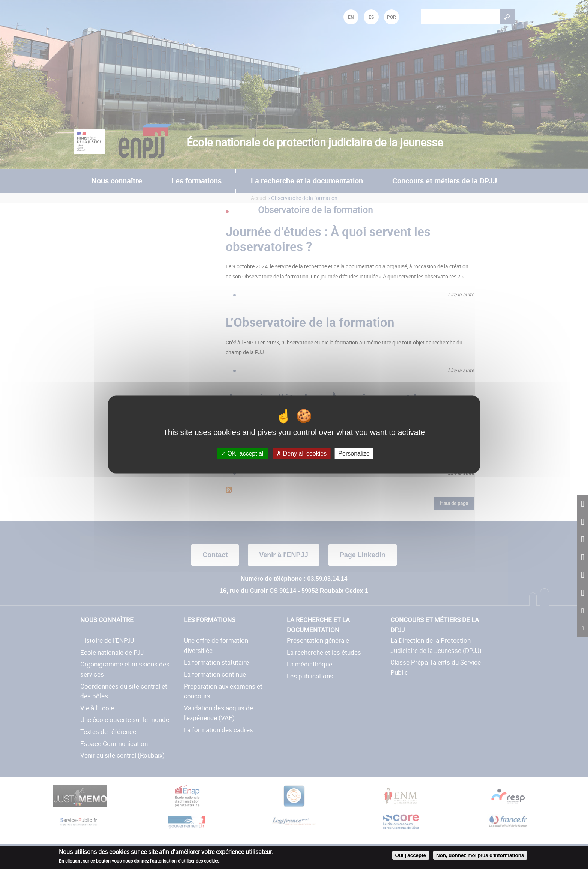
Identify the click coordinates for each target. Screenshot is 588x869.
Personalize (354, 453)
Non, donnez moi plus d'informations (480, 855)
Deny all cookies (301, 453)
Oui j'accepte (411, 855)
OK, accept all (243, 453)
